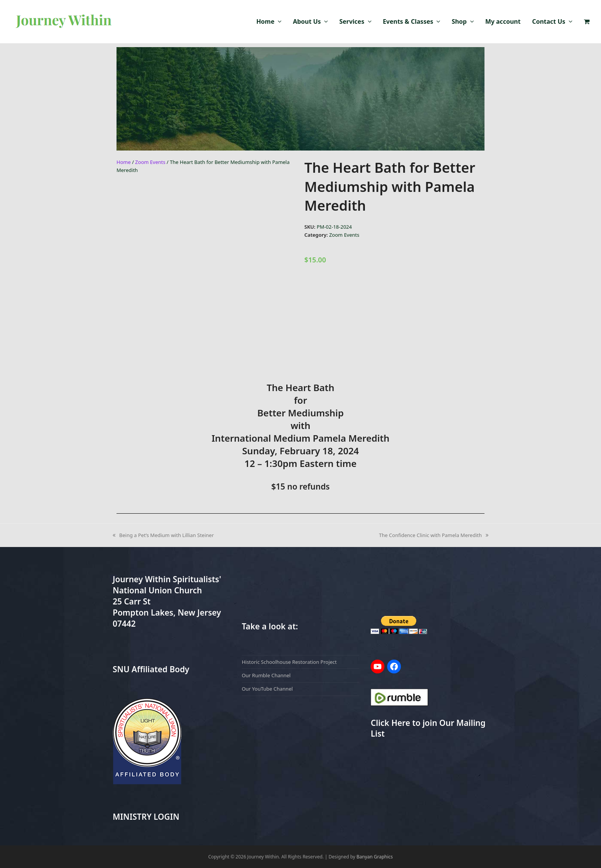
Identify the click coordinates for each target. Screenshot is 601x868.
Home (124, 162)
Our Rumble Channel (266, 675)
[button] (587, 22)
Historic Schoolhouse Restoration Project (289, 662)
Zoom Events (150, 162)
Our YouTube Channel (267, 689)
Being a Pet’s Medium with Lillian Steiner (163, 535)
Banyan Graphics (375, 857)
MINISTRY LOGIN (146, 817)
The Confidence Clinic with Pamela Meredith (434, 535)
